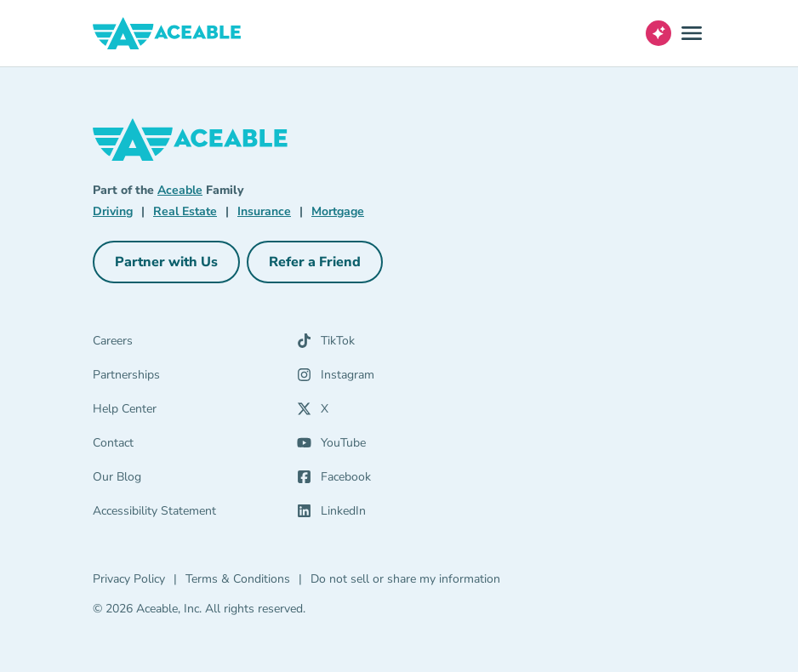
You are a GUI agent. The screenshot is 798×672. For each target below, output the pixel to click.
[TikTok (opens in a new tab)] (389, 345)
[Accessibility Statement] (195, 515)
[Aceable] (167, 33)
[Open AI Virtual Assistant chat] (658, 33)
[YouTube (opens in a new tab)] (389, 447)
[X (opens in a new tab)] (389, 413)
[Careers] (195, 345)
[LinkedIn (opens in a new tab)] (389, 515)
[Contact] (195, 447)
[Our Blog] (195, 481)
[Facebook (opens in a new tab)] (389, 481)
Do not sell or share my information (405, 579)
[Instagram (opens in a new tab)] (389, 379)
